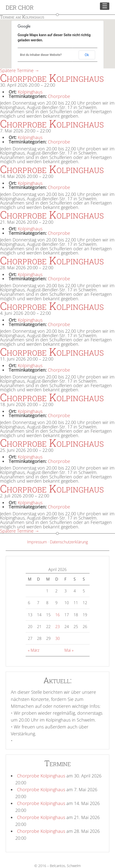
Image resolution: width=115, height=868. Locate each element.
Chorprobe (59, 96)
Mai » (69, 650)
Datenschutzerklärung (69, 542)
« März (34, 650)
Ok (87, 55)
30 (57, 638)
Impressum (37, 542)
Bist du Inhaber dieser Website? (41, 55)
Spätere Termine (20, 70)
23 (57, 627)
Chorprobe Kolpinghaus (41, 776)
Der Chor (20, 7)
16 (57, 615)
